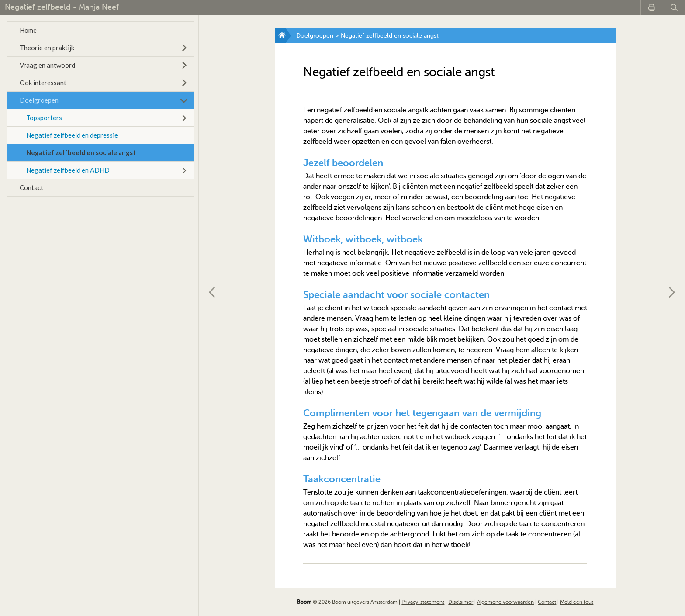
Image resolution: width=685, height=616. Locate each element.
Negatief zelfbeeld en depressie (72, 135)
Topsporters (44, 118)
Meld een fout (577, 602)
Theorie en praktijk (47, 48)
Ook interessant (43, 83)
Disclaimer (461, 602)
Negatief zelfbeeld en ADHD (68, 170)
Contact (31, 187)
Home (28, 30)
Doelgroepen (39, 100)
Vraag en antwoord (47, 65)
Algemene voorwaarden (505, 602)
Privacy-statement (423, 602)
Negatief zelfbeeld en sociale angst (81, 152)
